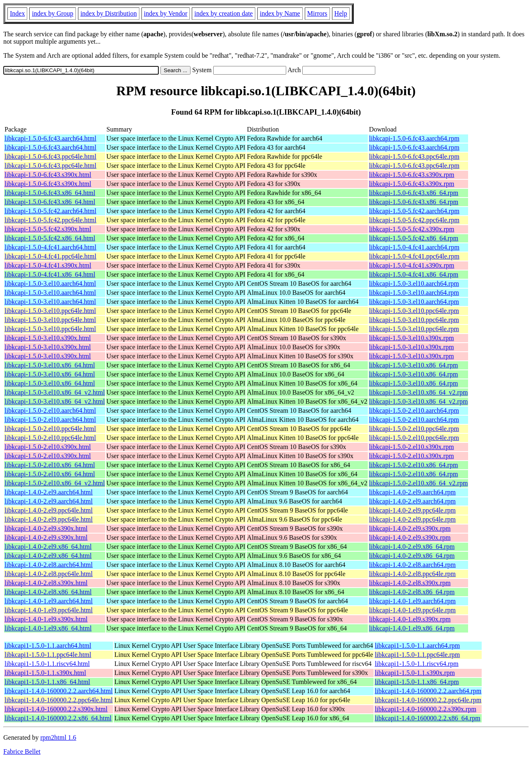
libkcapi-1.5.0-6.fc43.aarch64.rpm (414, 138)
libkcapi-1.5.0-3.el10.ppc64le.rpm (414, 311)
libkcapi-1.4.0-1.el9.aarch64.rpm (412, 601)
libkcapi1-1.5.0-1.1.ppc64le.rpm (418, 655)
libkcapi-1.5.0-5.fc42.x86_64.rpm (414, 238)
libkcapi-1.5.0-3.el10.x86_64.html (50, 365)
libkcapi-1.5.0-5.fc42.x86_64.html (50, 238)
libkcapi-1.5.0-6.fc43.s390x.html (48, 175)
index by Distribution (109, 13)
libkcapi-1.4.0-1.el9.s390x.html (46, 619)
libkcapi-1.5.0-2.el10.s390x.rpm (412, 447)
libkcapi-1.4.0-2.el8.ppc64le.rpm (412, 574)
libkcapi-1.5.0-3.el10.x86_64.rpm (414, 365)
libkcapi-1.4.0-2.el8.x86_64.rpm (412, 592)
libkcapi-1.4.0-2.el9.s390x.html (46, 528)
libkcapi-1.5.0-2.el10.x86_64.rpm (414, 465)
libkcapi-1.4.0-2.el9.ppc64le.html (49, 510)
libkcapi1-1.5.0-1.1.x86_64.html (47, 682)
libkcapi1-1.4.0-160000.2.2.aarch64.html (59, 691)
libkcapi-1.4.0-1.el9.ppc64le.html (49, 610)
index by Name (280, 13)
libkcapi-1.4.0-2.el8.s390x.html (46, 583)
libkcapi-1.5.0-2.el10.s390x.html (48, 447)
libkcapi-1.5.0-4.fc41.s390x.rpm (412, 265)
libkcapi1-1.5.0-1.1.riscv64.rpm (417, 664)
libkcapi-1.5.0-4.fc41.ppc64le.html (51, 256)
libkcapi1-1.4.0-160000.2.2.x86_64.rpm (428, 718)
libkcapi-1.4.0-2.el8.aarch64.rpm (412, 565)
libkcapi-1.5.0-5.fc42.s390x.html (48, 229)
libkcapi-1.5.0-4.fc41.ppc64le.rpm (414, 256)
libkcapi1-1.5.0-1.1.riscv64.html (47, 664)
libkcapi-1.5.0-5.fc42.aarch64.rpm (414, 211)
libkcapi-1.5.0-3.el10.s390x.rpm (412, 338)
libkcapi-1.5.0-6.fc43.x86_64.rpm (414, 193)
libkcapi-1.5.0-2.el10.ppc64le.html (50, 429)
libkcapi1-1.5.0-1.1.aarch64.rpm (418, 646)
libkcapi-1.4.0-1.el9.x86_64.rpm (412, 628)
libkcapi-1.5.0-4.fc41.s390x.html (48, 265)
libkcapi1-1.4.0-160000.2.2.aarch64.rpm (428, 691)
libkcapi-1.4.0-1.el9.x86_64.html (48, 628)
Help (341, 13)
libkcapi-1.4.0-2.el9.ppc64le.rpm (412, 510)
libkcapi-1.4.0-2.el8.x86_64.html (48, 592)
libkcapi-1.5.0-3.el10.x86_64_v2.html (55, 392)
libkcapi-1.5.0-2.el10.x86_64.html (50, 465)
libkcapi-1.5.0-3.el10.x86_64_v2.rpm (419, 392)
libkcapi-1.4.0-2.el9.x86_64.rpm (412, 547)
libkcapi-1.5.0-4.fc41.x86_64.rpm (414, 274)
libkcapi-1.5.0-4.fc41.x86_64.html (50, 274)
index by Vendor (166, 13)
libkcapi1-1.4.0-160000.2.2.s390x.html (56, 709)
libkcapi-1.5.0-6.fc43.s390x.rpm (412, 175)
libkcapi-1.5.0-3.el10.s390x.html (48, 338)
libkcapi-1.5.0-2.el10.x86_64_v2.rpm (419, 483)
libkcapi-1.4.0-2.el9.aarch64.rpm (412, 492)
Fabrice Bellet (22, 751)
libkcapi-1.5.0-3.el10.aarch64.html (50, 283)
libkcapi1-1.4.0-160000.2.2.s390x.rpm (426, 709)
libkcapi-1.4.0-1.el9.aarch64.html (49, 601)
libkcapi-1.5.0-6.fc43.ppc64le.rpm (414, 156)
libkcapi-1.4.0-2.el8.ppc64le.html (49, 574)
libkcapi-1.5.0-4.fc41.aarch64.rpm (414, 247)
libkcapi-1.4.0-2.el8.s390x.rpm (410, 583)
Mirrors (317, 13)
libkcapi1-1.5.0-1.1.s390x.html (45, 673)
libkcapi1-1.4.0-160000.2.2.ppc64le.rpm (428, 700)
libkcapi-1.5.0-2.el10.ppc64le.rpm (414, 429)
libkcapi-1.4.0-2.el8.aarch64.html (49, 565)
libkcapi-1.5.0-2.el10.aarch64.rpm (414, 410)
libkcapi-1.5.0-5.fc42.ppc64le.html (51, 220)
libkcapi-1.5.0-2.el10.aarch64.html (50, 410)
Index (17, 13)
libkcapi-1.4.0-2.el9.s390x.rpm (410, 528)
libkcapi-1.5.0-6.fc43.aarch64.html (51, 138)
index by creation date (224, 13)
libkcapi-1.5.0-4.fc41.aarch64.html (51, 247)
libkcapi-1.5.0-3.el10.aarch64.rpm (414, 283)
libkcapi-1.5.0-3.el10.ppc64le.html (50, 311)
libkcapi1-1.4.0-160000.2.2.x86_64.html (58, 718)
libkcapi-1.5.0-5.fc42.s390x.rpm (412, 229)
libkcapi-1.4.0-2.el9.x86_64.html (48, 547)
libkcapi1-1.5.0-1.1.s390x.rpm (415, 673)
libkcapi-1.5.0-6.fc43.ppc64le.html (51, 156)
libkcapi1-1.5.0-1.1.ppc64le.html (48, 655)
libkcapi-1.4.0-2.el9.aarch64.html (49, 492)
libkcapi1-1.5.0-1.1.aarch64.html (48, 646)
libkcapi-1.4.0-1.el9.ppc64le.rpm (412, 610)
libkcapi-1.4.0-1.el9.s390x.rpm (410, 619)
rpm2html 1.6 (58, 737)
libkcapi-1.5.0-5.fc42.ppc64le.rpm (414, 220)
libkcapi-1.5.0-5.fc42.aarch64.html (51, 211)
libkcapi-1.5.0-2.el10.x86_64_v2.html (55, 483)
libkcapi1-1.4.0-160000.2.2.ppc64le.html (59, 700)
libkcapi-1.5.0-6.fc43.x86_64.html (50, 193)
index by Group (52, 13)
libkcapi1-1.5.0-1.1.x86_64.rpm (417, 682)
